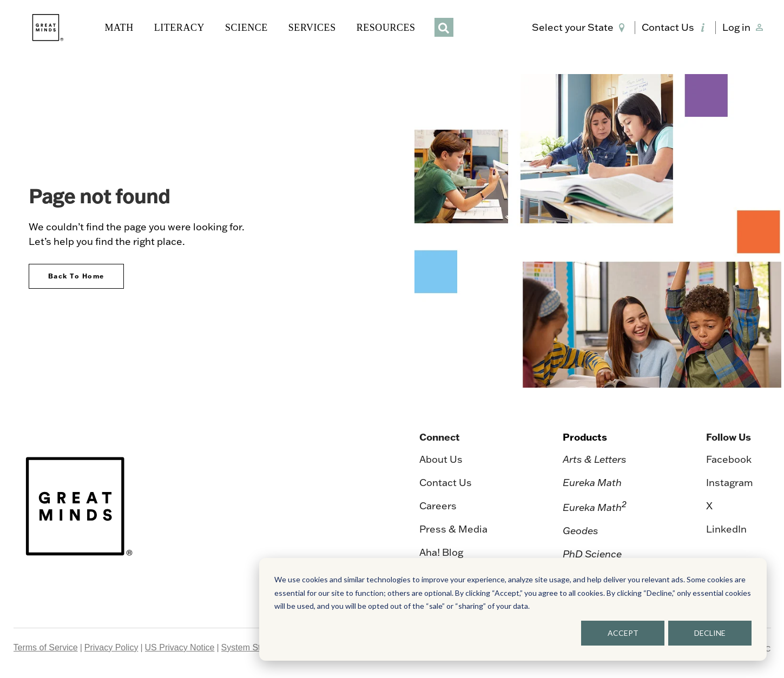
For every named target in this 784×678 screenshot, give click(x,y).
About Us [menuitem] (441, 459)
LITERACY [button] (179, 28)
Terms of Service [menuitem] (46, 647)
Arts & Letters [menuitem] (595, 459)
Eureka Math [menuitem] (592, 483)
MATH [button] (119, 28)
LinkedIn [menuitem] (726, 529)
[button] (580, 28)
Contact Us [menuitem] (446, 483)
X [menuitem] (709, 506)
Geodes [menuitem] (581, 531)
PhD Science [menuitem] (592, 554)
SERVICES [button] (312, 28)
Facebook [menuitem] (729, 459)
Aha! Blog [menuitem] (441, 552)
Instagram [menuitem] (730, 483)
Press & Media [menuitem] (453, 529)
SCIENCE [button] (246, 28)
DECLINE (710, 633)
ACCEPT (623, 633)
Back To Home (76, 276)
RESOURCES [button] (386, 28)
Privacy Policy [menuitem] (111, 647)
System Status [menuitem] (249, 647)
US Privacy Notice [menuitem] (180, 647)
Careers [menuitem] (438, 506)
